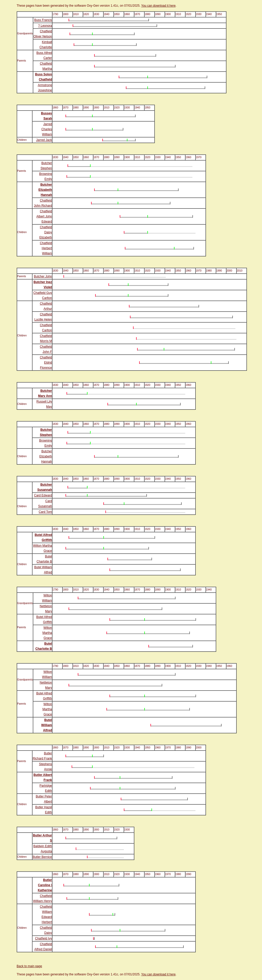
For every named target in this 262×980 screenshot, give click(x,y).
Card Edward (43, 495)
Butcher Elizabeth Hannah (45, 190)
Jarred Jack (44, 140)
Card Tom (45, 512)
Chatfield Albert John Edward (44, 216)
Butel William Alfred (47, 725)
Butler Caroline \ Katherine (45, 885)
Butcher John (43, 276)
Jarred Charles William (47, 129)
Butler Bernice (42, 857)
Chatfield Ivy (43, 938)
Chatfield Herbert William (46, 248)
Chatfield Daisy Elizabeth (46, 232)
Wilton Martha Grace (47, 633)
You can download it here (158, 6)
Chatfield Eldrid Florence (46, 363)
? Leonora (45, 26)
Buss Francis (43, 20)
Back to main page (29, 966)
